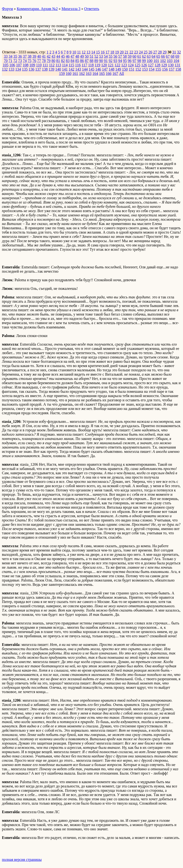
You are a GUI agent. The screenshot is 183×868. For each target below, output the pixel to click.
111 (45, 65)
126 (144, 65)
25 (146, 52)
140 (58, 69)
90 (101, 61)
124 (131, 65)
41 (44, 56)
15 (98, 52)
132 (5, 69)
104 (176, 61)
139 (51, 69)
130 (171, 65)
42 (49, 56)
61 (139, 56)
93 (115, 61)
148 (112, 69)
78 (44, 61)
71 (10, 61)
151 (132, 69)
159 (62, 74)
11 (79, 52)
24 (141, 52)
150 (125, 69)
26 (150, 52)
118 (91, 65)
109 (32, 65)
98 (139, 61)
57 (120, 56)
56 (115, 56)
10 (74, 52)
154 (152, 69)
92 (111, 61)
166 (109, 74)
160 (69, 74)
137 (38, 69)
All (122, 74)
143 (78, 69)
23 (136, 52)
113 (58, 65)
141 (65, 69)
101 (156, 61)
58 (125, 56)
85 (77, 61)
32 (179, 52)
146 (98, 69)
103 (170, 61)
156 (165, 69)
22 (131, 52)
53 (101, 56)
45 (63, 56)
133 (11, 69)
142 (71, 69)
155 (158, 69)
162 (82, 74)
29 (165, 52)
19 (117, 52)
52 (96, 56)
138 (45, 69)
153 (145, 69)
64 (153, 56)
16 (103, 52)
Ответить (92, 9)
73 (20, 61)
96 (130, 61)
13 (88, 52)
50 (87, 56)
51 (91, 56)
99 (144, 61)
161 (75, 74)
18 (112, 52)
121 (111, 65)
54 (106, 56)
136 (31, 69)
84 (72, 61)
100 (150, 61)
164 (95, 74)
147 (105, 69)
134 (18, 69)
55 (111, 56)
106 (12, 65)
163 (89, 74)
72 (15, 61)
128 (158, 65)
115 (71, 65)
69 (177, 56)
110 (39, 65)
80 (53, 61)
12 (84, 52)
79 (49, 61)
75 (30, 61)
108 (25, 65)
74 (25, 61)
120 (104, 65)
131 (178, 65)
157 (172, 69)
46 (68, 56)
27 (155, 52)
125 (137, 65)
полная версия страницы (22, 860)
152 (138, 69)
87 (87, 61)
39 (34, 56)
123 (124, 65)
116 (78, 65)
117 (84, 65)
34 (10, 56)
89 (96, 61)
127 (151, 65)
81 (58, 61)
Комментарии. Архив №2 (37, 9)
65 (158, 56)
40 (39, 56)
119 (97, 65)
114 (65, 65)
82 (63, 61)
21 (127, 52)
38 (30, 56)
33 (6, 56)
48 (77, 56)
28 (160, 52)
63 (149, 56)
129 (164, 65)
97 (134, 61)
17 (107, 52)
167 (115, 74)
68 (173, 56)
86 (82, 61)
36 (20, 56)
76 (34, 61)
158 (178, 69)
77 (39, 61)
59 (130, 56)
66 (163, 56)
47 (72, 56)
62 (144, 56)
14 (93, 52)
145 (91, 69)
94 (120, 61)
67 (168, 56)
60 (134, 56)
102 (163, 61)
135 (25, 69)
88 (91, 61)
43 (53, 56)
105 (5, 65)
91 (106, 61)
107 (19, 65)
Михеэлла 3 (71, 9)
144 (85, 69)
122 (117, 65)
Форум (7, 9)
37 (25, 56)
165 (102, 74)
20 (122, 52)
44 (58, 56)
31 (174, 52)
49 (82, 56)
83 (68, 61)
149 (118, 69)
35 (15, 56)
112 (52, 65)
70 (6, 61)
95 (125, 61)
